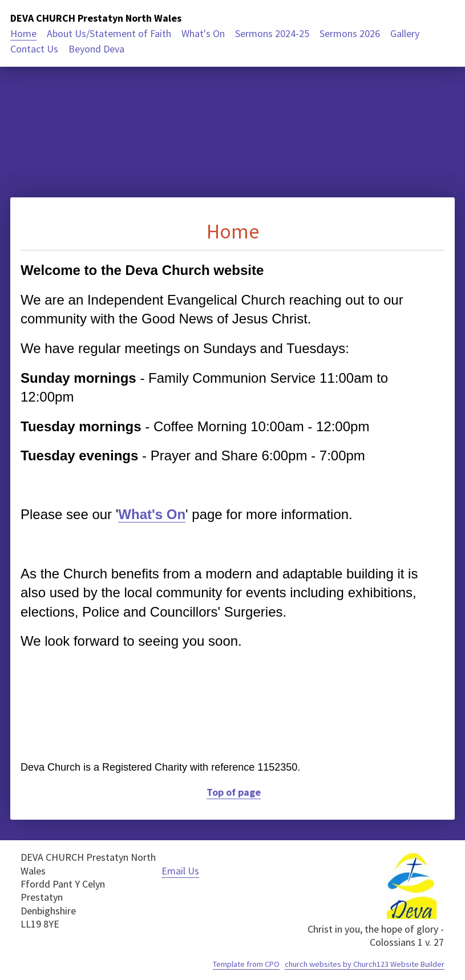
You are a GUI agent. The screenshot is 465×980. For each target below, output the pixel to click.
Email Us (180, 871)
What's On (203, 33)
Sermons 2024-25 (272, 33)
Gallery (405, 33)
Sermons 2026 (350, 33)
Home (23, 33)
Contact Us (34, 49)
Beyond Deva (96, 49)
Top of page (234, 792)
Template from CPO (246, 964)
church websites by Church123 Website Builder (365, 964)
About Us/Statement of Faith (109, 33)
